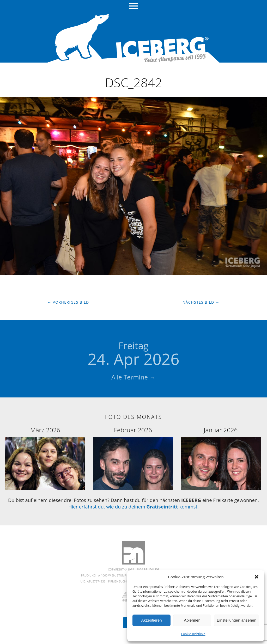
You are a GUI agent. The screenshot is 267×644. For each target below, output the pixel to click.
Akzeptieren (151, 620)
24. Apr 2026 (133, 354)
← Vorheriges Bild (68, 302)
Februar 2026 (133, 430)
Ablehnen (192, 620)
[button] (257, 577)
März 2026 (45, 430)
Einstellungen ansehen (236, 620)
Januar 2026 (221, 430)
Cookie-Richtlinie (193, 634)
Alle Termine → (133, 377)
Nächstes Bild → (201, 302)
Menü (134, 7)
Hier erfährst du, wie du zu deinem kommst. (133, 507)
